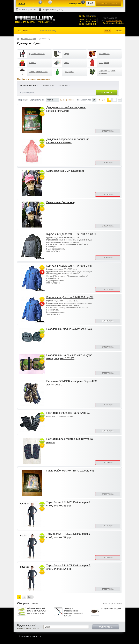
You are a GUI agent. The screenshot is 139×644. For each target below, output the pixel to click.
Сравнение (37, 4)
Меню (119, 31)
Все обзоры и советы (113, 603)
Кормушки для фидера (111, 608)
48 (99, 100)
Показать (107, 92)
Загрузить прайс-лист (28, 10)
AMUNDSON (48, 86)
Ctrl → (30, 597)
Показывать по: (84, 100)
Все (104, 100)
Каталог (23, 31)
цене (63, 100)
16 (94, 100)
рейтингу (70, 100)
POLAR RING (64, 86)
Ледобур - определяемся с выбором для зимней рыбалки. (73, 612)
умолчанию (52, 100)
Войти (22, 3)
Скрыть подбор (27, 92)
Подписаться (105, 627)
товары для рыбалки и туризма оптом (35, 19)
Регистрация (30, 4)
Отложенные (47, 4)
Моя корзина (75, 3)
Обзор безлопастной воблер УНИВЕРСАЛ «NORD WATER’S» (36, 611)
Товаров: (21, 100)
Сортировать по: (37, 100)
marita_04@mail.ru (114, 21)
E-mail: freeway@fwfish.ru (113, 23)
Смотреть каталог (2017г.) (53, 10)
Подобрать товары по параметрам (34, 79)
